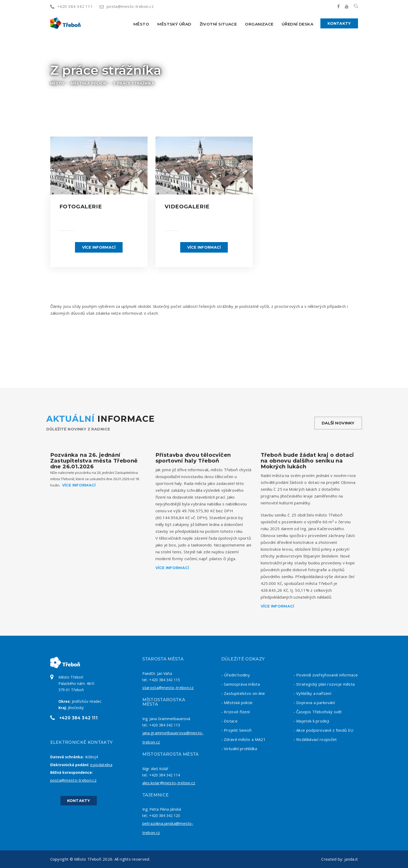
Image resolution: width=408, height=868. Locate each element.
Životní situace (218, 24)
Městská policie (89, 83)
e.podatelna (101, 765)
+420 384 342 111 (72, 6)
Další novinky (338, 423)
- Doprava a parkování (314, 703)
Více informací (99, 247)
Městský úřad (174, 24)
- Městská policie (237, 703)
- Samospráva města (241, 684)
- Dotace (229, 721)
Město (141, 24)
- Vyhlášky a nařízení (312, 693)
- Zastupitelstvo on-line (243, 693)
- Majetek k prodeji (311, 721)
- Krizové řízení (236, 712)
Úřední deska (298, 24)
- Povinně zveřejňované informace (326, 675)
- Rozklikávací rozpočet (315, 739)
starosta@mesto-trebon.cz (168, 688)
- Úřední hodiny (236, 675)
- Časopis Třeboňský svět (318, 712)
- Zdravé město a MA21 (243, 739)
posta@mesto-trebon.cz (127, 6)
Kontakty (339, 23)
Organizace (259, 24)
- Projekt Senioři (236, 730)
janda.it (351, 859)
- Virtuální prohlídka (239, 749)
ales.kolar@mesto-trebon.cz (169, 783)
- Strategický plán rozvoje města (324, 684)
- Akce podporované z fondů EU (324, 730)
